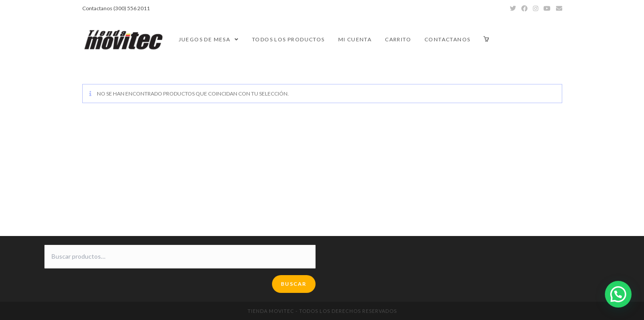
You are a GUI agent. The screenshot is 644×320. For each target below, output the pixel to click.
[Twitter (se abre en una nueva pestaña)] (513, 8)
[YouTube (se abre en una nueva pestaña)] (547, 8)
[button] (618, 294)
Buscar (294, 284)
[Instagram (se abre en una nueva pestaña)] (536, 8)
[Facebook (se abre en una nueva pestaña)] (524, 8)
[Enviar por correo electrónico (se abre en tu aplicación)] (558, 8)
